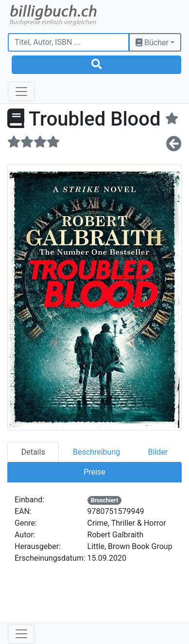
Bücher (152, 43)
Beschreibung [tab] (96, 452)
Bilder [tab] (158, 452)
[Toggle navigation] (21, 92)
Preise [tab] (94, 472)
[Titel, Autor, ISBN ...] (69, 42)
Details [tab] (33, 452)
